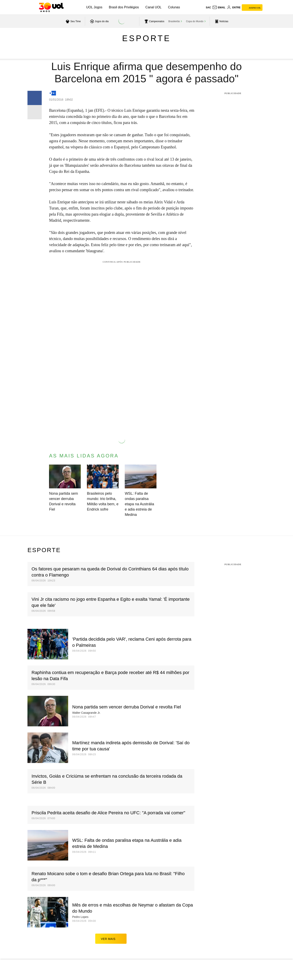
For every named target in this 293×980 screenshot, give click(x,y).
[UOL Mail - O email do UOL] (219, 8)
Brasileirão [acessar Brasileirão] (174, 21)
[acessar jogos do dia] (99, 21)
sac (208, 8)
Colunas (174, 7)
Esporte (146, 38)
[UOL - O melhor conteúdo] (51, 7)
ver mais (111, 939)
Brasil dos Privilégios (124, 7)
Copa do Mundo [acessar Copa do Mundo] (195, 21)
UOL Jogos (94, 7)
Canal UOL (154, 7)
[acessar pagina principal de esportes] (221, 21)
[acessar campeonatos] (154, 21)
